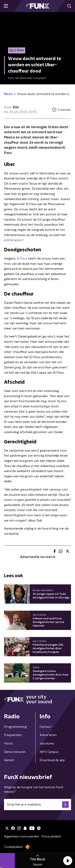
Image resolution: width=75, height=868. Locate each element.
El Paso (22, 259)
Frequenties (13, 735)
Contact (45, 727)
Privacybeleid (51, 836)
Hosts (8, 743)
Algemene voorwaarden (21, 836)
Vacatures (47, 743)
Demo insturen (15, 752)
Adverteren (48, 735)
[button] (68, 861)
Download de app (52, 760)
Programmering (15, 727)
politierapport (14, 240)
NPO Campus (49, 752)
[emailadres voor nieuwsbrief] (37, 805)
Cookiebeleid (13, 847)
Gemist (9, 760)
